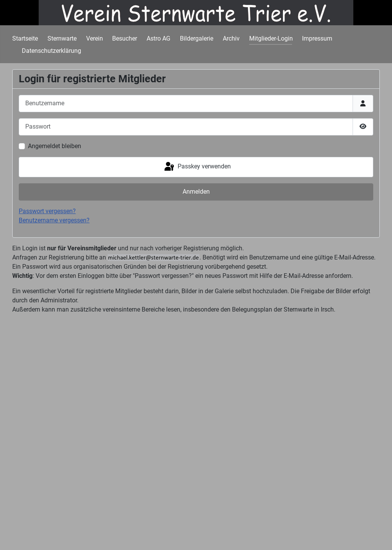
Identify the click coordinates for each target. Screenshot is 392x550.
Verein (95, 38)
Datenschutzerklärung (51, 51)
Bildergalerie (197, 38)
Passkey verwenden (197, 167)
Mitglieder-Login (271, 38)
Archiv (231, 38)
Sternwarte (62, 38)
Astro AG (158, 38)
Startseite (25, 38)
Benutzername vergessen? (54, 220)
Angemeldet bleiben (55, 146)
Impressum (317, 38)
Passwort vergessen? (47, 211)
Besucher (125, 38)
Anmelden (196, 192)
